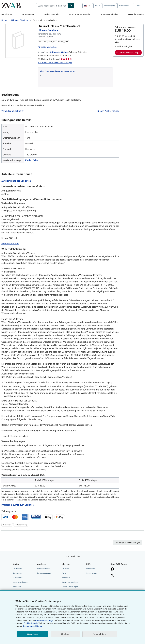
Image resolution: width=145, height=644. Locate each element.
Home (4, 20)
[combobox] (52, 6)
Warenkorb (17, 587)
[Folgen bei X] (112, 575)
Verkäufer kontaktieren (13, 111)
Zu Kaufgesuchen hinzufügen (127, 542)
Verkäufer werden (136, 14)
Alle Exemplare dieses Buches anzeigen (58, 71)
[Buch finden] (71, 6)
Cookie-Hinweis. (31, 623)
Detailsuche (7, 14)
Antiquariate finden (109, 14)
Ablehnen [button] (65, 634)
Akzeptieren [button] (32, 634)
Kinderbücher (32, 160)
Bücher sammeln (51, 14)
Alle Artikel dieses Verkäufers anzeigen (55, 62)
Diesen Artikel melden (108, 111)
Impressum (66, 578)
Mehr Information (10, 244)
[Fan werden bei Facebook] (112, 569)
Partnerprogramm (44, 573)
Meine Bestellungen (20, 582)
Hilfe (138, 6)
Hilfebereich (91, 569)
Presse (64, 573)
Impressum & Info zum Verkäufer (18, 505)
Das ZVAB (65, 569)
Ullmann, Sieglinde (20, 20)
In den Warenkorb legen (128, 52)
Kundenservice (92, 573)
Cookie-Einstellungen (45, 620)
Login (98, 6)
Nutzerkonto (110, 6)
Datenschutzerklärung (70, 582)
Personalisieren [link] (100, 634)
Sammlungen (28, 14)
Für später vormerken (47, 47)
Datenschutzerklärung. (32, 626)
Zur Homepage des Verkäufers (16, 181)
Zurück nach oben (72, 556)
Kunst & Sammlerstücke (80, 14)
